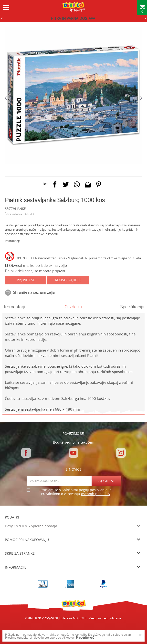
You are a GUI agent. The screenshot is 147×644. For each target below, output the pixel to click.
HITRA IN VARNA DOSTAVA (73, 18)
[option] (73, 18)
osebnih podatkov (96, 494)
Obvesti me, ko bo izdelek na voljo (36, 265)
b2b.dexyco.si (46, 618)
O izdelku (73, 307)
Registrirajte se (68, 280)
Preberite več (85, 637)
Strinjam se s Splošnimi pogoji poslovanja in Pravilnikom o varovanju (76, 492)
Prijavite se (26, 280)
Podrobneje (13, 241)
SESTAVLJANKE (15, 209)
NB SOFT (80, 618)
